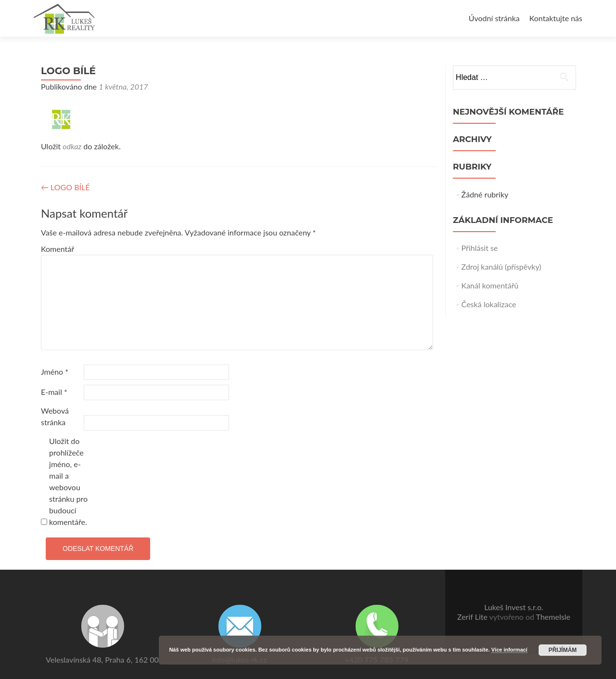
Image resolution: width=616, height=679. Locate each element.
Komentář (58, 249)
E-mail (54, 392)
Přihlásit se (480, 248)
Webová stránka (55, 416)
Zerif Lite (473, 617)
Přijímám (563, 650)
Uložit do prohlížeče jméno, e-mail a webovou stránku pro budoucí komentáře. (68, 481)
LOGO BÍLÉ (65, 187)
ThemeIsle (553, 617)
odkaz (72, 146)
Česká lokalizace (489, 304)
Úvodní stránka (494, 18)
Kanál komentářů (490, 285)
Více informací (509, 650)
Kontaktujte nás (556, 18)
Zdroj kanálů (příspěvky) (501, 267)
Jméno (55, 372)
